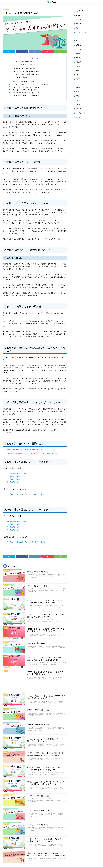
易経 (77, 96)
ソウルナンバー (81, 113)
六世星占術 (79, 66)
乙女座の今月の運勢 (14, 476)
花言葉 (78, 79)
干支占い (79, 49)
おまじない (79, 83)
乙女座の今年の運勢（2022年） (17, 473)
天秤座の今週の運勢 (14, 527)
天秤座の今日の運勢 (14, 530)
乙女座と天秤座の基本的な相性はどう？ (26, 61)
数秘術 (78, 58)
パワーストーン (81, 75)
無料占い (79, 87)
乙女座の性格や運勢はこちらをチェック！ (27, 93)
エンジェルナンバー (82, 32)
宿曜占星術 (79, 109)
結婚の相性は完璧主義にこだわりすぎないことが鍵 (30, 87)
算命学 (78, 28)
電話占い (79, 92)
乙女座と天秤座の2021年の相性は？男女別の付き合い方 (26, 450)
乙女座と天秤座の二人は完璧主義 (24, 69)
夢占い (78, 41)
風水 (77, 36)
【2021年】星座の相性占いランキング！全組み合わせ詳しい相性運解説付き (32, 454)
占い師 (78, 100)
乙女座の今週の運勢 (14, 479)
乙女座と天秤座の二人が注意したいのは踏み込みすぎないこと (33, 84)
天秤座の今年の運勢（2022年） (17, 521)
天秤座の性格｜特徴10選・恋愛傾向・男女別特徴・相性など (27, 542)
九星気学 (79, 62)
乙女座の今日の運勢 (14, 482)
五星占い (79, 104)
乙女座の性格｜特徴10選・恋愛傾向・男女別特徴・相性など (27, 494)
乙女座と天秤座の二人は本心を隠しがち (26, 71)
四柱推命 (79, 24)
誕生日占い (79, 19)
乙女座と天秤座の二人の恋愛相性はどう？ (27, 74)
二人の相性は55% (23, 77)
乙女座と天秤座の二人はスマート (27, 64)
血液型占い (79, 45)
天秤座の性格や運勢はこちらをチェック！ (27, 96)
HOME (78, 15)
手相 (77, 70)
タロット (79, 117)
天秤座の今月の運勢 (14, 524)
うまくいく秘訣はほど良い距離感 (24, 81)
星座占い (6, 9)
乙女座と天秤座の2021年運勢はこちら (25, 90)
